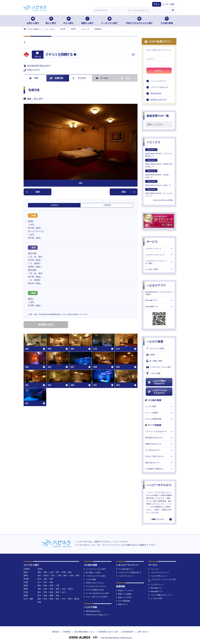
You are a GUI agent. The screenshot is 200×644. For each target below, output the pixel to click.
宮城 (64, 572)
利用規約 (67, 632)
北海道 (40, 569)
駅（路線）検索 (154, 361)
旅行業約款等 (128, 632)
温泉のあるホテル (159, 463)
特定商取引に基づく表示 (108, 632)
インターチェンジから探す (95, 569)
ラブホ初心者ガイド (125, 569)
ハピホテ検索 (155, 342)
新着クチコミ (122, 604)
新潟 (39, 579)
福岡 (39, 599)
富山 (45, 582)
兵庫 (45, 589)
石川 (39, 582)
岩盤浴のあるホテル (159, 444)
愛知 (39, 586)
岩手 (57, 572)
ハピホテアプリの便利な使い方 (129, 573)
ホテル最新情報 (123, 601)
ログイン (159, 71)
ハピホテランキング (159, 248)
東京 (39, 576)
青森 (39, 572)
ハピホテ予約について (158, 576)
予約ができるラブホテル (94, 583)
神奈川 (46, 576)
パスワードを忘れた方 (159, 87)
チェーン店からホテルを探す (96, 597)
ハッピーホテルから (159, 485)
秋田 (45, 572)
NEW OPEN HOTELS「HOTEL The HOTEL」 (159, 163)
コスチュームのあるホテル (159, 431)
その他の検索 (167, 21)
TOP (34, 78)
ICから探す (68, 21)
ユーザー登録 (168, 4)
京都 (51, 589)
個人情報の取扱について (85, 632)
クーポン (102, 78)
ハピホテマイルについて (159, 255)
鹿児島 (77, 599)
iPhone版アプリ (159, 300)
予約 (125, 78)
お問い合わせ (143, 632)
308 (33, 192)
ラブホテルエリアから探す (159, 367)
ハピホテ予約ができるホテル (157, 382)
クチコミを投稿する (59, 54)
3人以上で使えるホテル (159, 456)
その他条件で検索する (159, 469)
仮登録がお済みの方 (159, 100)
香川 (39, 596)
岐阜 (45, 586)
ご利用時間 (107, 205)
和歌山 (71, 589)
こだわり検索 (153, 373)
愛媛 (51, 596)
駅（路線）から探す (92, 573)
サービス (152, 242)
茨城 (71, 576)
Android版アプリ (159, 307)
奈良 (64, 589)
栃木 (65, 576)
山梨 (45, 579)
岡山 (39, 592)
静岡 (51, 586)
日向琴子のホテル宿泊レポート (96, 615)
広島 (45, 592)
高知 (57, 596)
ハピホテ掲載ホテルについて (160, 595)
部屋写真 (57, 78)
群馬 (77, 576)
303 (128, 192)
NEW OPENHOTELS (92, 611)
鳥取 (51, 592)
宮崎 (70, 599)
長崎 (51, 599)
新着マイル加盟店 (124, 594)
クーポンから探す (109, 21)
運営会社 (56, 632)
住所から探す (33, 21)
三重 (57, 586)
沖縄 (39, 602)
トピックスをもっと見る (163, 200)
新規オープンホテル (125, 591)
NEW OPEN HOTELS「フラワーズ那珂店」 (159, 153)
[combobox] (148, 10)
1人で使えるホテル (159, 450)
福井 (51, 582)
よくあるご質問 (159, 269)
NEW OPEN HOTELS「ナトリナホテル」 (159, 192)
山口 (64, 592)
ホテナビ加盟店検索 (159, 419)
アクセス (79, 78)
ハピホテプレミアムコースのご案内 (159, 262)
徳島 (45, 596)
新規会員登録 (156, 93)
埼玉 (53, 576)
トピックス (153, 142)
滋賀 (57, 589)
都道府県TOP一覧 (158, 116)
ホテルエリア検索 (155, 348)
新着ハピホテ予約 (124, 597)
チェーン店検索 (159, 413)
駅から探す (51, 21)
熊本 (57, 599)
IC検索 (151, 355)
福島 (70, 572)
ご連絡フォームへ (157, 519)
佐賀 (45, 599)
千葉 (59, 576)
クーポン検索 (159, 406)
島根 (57, 592)
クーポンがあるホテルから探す (96, 593)
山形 (51, 572)
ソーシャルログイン (159, 81)
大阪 (39, 589)
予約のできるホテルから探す (139, 21)
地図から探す (87, 21)
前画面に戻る (39, 325)
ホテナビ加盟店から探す (94, 590)
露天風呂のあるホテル (159, 438)
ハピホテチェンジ (156, 585)
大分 (64, 599)
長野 (51, 579)
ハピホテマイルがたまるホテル (157, 392)
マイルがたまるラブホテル (95, 586)
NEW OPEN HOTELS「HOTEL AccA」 (157, 174)
